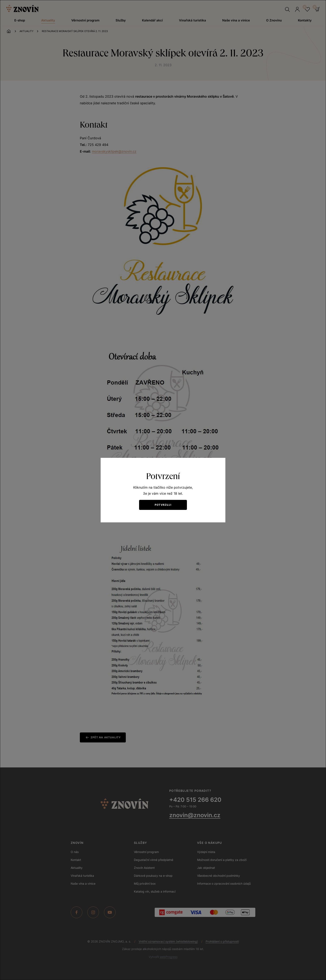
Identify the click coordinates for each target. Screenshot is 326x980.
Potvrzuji (163, 505)
